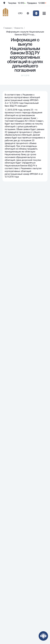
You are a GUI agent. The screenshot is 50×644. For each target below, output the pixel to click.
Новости (19, 28)
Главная (7, 28)
